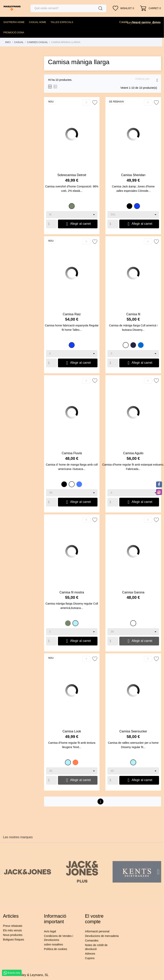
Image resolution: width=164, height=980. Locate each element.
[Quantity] (52, 224)
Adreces (90, 954)
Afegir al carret (78, 224)
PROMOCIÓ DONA (14, 33)
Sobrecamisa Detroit (72, 175)
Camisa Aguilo (133, 453)
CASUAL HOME (38, 22)
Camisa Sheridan (133, 175)
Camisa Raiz (72, 314)
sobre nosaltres (54, 944)
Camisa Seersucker (133, 731)
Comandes (92, 940)
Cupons (90, 958)
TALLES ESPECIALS (62, 22)
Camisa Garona (133, 592)
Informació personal (97, 931)
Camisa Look (72, 731)
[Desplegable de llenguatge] (125, 22)
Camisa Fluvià (72, 453)
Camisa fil (133, 314)
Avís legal (50, 931)
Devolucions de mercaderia (102, 936)
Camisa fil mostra (72, 592)
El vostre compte (94, 919)
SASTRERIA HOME (14, 22)
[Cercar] (68, 8)
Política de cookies (56, 949)
